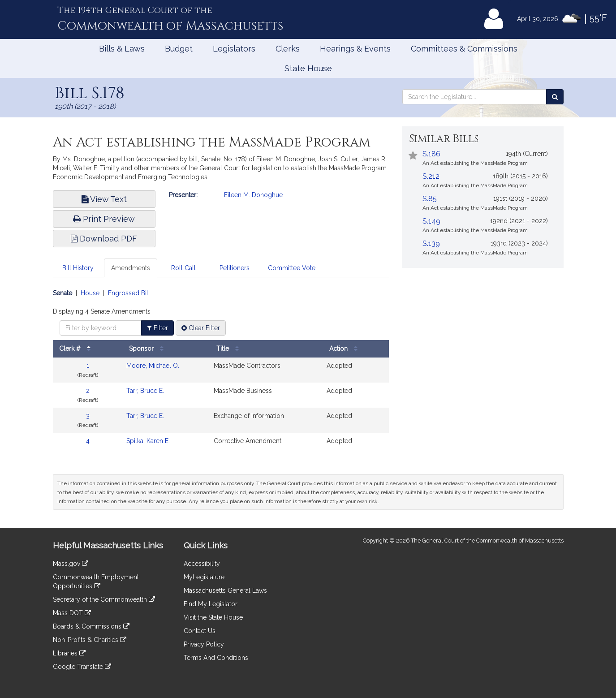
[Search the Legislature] (555, 97)
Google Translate (82, 667)
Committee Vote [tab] (292, 268)
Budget (179, 49)
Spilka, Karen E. (148, 441)
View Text (104, 199)
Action (346, 349)
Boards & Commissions (91, 626)
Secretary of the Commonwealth (104, 599)
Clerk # (77, 349)
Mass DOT (72, 613)
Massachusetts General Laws (225, 590)
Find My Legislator (211, 604)
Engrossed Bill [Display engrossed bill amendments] (129, 293)
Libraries (69, 653)
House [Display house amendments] (90, 293)
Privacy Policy (204, 644)
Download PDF (104, 239)
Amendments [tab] (131, 268)
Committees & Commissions (464, 49)
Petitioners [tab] (235, 268)
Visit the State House (213, 617)
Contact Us (200, 631)
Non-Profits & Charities (90, 640)
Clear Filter (201, 328)
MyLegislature (204, 577)
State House (308, 68)
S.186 (431, 154)
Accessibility (202, 564)
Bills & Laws (122, 49)
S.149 (431, 221)
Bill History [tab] (78, 268)
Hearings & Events (355, 49)
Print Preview (104, 219)
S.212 (431, 176)
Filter (157, 328)
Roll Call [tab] (183, 268)
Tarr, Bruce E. (145, 391)
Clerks (288, 49)
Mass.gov (71, 564)
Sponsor (149, 349)
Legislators (234, 49)
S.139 (431, 243)
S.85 (430, 199)
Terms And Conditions (216, 658)
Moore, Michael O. (153, 366)
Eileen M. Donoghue (253, 195)
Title (230, 349)
